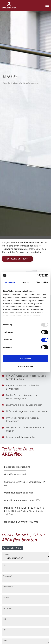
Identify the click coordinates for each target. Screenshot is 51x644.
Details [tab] (25, 282)
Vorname (8, 576)
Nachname (8, 587)
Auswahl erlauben (25, 366)
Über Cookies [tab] (42, 282)
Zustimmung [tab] (9, 282)
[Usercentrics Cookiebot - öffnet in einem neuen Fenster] (37, 275)
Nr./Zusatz (8, 608)
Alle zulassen (25, 358)
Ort (5, 630)
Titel (5, 565)
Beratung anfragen (17, 259)
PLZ (5, 619)
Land (6, 641)
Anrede (7, 554)
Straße (6, 597)
